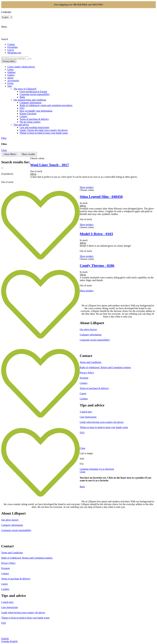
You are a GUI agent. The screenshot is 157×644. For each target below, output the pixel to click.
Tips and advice (21, 125)
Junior (10, 78)
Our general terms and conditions (30, 100)
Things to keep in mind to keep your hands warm (44, 133)
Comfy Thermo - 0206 (97, 265)
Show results (28, 154)
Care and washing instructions (34, 127)
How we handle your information (36, 111)
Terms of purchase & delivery (34, 119)
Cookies (84, 399)
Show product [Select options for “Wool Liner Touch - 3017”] (87, 187)
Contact (23, 116)
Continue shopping (89, 469)
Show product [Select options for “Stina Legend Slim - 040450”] (87, 224)
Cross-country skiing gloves (21, 67)
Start (10, 86)
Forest (10, 83)
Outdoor (11, 72)
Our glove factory (88, 329)
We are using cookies (30, 122)
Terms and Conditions (91, 362)
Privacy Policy (87, 373)
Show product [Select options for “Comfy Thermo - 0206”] (87, 291)
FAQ (22, 108)
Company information (31, 103)
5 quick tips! (86, 412)
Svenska (6, 641)
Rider (22, 97)
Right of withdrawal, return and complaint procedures (46, 105)
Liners (11, 69)
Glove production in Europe (33, 92)
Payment (84, 378)
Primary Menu (9, 61)
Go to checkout (106, 469)
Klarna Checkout (28, 114)
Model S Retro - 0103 (96, 234)
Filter (4, 138)
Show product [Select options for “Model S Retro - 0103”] (87, 256)
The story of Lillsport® (25, 89)
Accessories (13, 80)
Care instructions (88, 417)
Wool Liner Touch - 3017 (49, 165)
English (5, 639)
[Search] (30, 59)
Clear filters (10, 154)
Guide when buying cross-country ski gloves (102, 422)
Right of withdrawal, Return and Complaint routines (105, 367)
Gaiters (11, 75)
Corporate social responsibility (35, 94)
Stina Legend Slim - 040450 (101, 197)
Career (83, 393)
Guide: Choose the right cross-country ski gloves (44, 130)
